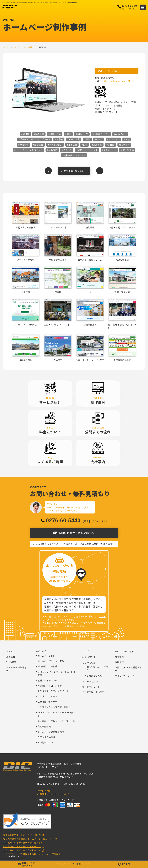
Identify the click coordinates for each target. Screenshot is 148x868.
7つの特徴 (11, 662)
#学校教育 (23, 145)
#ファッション (55, 145)
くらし (107, 105)
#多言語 (110, 145)
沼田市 (48, 606)
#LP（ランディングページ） (28, 150)
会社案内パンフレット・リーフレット (56, 721)
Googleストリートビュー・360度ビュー (57, 714)
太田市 (48, 599)
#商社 (68, 134)
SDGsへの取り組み (124, 651)
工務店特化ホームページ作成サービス (22, 850)
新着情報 (11, 657)
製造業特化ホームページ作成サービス (22, 846)
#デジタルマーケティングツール (34, 139)
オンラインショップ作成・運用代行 (55, 707)
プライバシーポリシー (126, 676)
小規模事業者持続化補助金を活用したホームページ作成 (31, 854)
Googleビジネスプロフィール (52, 794)
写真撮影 (118, 105)
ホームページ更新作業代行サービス (21, 843)
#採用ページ (82, 134)
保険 (98, 105)
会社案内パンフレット (107, 112)
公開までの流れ (94, 676)
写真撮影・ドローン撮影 (50, 686)
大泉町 (97, 599)
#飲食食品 (38, 145)
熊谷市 (87, 606)
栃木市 (77, 606)
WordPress (116, 102)
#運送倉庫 (97, 145)
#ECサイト (124, 145)
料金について (89, 657)
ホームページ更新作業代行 (51, 732)
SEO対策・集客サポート (50, 702)
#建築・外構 (55, 134)
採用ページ (101, 102)
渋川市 (92, 603)
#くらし (99, 139)
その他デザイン (45, 742)
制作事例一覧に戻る (74, 171)
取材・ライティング (106, 109)
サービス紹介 (40, 651)
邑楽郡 (87, 599)
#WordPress (120, 134)
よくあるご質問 (90, 681)
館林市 (77, 599)
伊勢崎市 (61, 603)
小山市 (67, 606)
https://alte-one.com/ (115, 81)
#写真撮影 (52, 150)
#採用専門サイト (101, 134)
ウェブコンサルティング (50, 696)
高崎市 (72, 603)
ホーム (10, 651)
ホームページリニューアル (51, 661)
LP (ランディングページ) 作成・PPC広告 (57, 673)
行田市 (57, 610)
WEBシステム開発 (47, 737)
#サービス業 (74, 139)
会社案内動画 (44, 726)
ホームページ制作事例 (17, 669)
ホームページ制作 (46, 656)
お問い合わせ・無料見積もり (128, 669)
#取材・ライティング (87, 150)
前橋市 (82, 603)
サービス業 (131, 102)
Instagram (42, 790)
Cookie (12, 856)
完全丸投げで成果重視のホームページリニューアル (29, 839)
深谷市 (97, 606)
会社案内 (119, 657)
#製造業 (25, 134)
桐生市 (67, 599)
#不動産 (59, 139)
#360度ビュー (109, 150)
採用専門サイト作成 (47, 666)
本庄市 (48, 610)
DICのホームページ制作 (97, 669)
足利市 (57, 599)
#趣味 (84, 145)
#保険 (87, 139)
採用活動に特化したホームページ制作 (22, 835)
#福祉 (127, 139)
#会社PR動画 (127, 150)
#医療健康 (39, 134)
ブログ (86, 651)
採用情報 (119, 662)
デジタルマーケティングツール (53, 691)
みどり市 (49, 603)
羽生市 (67, 610)
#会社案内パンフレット (74, 155)
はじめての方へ (90, 662)
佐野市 (57, 606)
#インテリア (113, 139)
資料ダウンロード (91, 687)
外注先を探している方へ (94, 692)
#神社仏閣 (72, 145)
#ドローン (67, 150)
